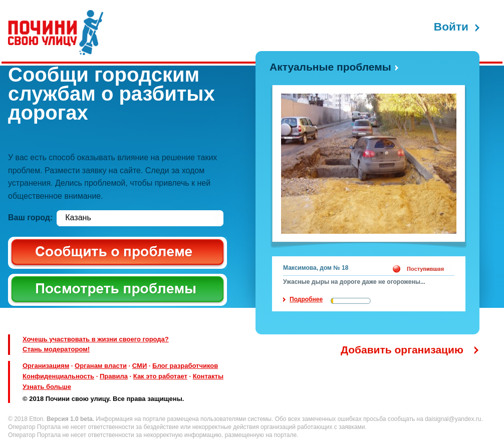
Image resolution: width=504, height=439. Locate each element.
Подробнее (306, 299)
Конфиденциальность (58, 376)
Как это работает (160, 376)
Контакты (208, 376)
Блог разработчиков (185, 366)
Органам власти (101, 366)
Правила (114, 376)
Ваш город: (30, 217)
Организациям (46, 366)
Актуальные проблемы (330, 67)
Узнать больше (47, 387)
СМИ (140, 366)
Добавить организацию (402, 350)
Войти (451, 27)
